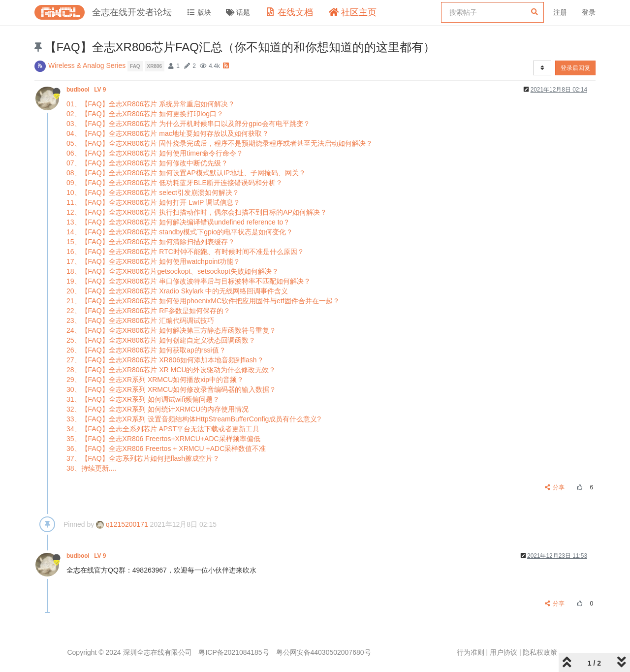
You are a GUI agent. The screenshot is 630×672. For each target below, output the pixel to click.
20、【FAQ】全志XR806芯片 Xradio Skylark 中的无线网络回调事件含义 (177, 291)
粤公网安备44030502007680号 (324, 652)
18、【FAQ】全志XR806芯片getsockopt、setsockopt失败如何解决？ (173, 271)
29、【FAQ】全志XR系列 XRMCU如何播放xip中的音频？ (155, 380)
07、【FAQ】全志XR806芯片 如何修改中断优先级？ (147, 163)
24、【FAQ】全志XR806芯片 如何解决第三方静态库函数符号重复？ (171, 330)
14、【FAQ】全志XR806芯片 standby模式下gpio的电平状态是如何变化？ (180, 232)
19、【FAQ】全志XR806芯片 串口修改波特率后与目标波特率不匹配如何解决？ (189, 281)
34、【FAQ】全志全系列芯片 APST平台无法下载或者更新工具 (163, 429)
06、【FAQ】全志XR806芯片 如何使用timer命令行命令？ (155, 153)
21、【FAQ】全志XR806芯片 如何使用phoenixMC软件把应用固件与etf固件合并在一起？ (203, 301)
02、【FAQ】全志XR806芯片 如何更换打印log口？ (145, 114)
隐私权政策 (540, 652)
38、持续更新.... (91, 468)
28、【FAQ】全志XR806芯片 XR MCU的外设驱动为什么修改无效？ (171, 370)
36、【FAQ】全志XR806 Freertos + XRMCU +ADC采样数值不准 (166, 448)
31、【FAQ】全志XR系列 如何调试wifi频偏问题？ (143, 399)
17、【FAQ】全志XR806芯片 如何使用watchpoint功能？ (153, 261)
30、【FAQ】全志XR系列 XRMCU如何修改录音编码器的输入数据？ (171, 389)
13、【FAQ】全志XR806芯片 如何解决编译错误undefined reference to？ (178, 222)
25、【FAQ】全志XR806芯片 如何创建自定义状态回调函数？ (161, 340)
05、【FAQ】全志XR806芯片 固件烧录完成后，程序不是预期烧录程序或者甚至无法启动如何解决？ (220, 143)
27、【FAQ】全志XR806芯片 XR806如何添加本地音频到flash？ (165, 360)
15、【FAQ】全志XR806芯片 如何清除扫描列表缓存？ (151, 242)
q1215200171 (122, 524)
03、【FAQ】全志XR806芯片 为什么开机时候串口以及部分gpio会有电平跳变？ (188, 124)
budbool (87, 90)
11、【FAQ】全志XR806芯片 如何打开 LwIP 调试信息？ (153, 202)
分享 (555, 487)
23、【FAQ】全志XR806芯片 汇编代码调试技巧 (140, 320)
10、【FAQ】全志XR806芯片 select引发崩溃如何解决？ (153, 192)
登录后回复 (575, 68)
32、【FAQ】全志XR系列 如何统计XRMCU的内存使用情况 (157, 409)
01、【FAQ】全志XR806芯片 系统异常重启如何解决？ (151, 104)
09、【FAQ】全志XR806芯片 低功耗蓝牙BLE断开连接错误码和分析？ (174, 183)
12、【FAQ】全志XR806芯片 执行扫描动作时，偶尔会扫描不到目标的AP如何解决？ (197, 212)
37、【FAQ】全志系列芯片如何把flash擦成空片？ (143, 458)
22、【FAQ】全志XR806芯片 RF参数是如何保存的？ (148, 311)
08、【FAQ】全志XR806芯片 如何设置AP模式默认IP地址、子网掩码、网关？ (186, 173)
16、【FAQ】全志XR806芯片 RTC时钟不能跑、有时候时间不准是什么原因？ (185, 252)
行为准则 (471, 652)
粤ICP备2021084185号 (234, 652)
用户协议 (504, 652)
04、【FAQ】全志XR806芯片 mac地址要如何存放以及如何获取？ (168, 133)
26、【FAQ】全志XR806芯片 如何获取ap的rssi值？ (146, 350)
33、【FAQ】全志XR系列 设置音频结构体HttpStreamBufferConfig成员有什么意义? (194, 419)
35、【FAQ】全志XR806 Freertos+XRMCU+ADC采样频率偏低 (163, 439)
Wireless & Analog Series (87, 65)
